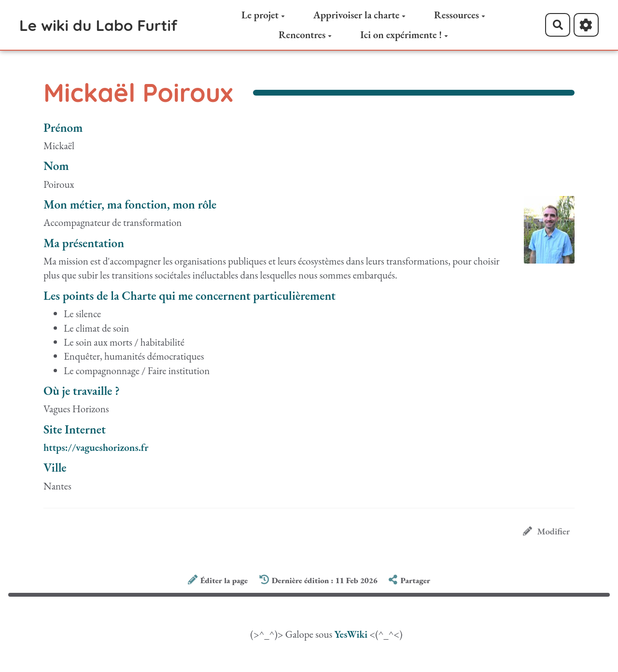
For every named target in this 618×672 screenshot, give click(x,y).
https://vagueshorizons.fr (96, 447)
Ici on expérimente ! (404, 35)
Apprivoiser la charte (360, 15)
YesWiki (351, 634)
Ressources (460, 15)
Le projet (263, 15)
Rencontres (305, 35)
